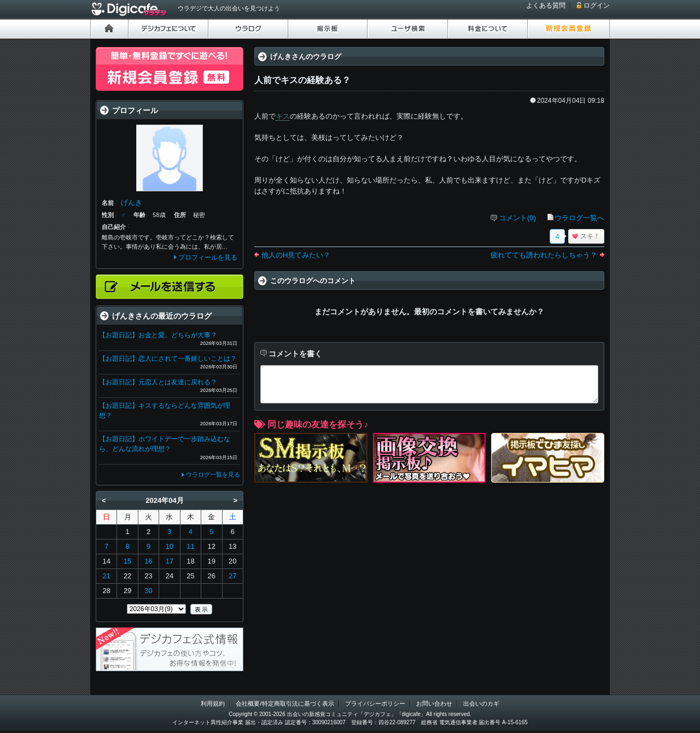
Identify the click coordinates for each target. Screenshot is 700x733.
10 (170, 546)
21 (106, 576)
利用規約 (213, 703)
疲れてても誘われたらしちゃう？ (544, 255)
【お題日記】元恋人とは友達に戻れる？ (158, 382)
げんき (132, 203)
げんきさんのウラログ (306, 57)
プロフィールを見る (208, 257)
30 (148, 591)
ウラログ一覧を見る (213, 474)
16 (148, 561)
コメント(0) (517, 218)
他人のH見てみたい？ (296, 255)
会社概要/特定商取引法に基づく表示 (285, 703)
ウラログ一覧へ (579, 218)
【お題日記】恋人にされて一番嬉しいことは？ (168, 359)
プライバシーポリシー (375, 703)
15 (127, 561)
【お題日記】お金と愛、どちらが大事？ (158, 335)
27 (232, 576)
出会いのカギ (481, 703)
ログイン (597, 5)
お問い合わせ (434, 703)
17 (170, 561)
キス (283, 116)
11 (190, 546)
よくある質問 (546, 5)
